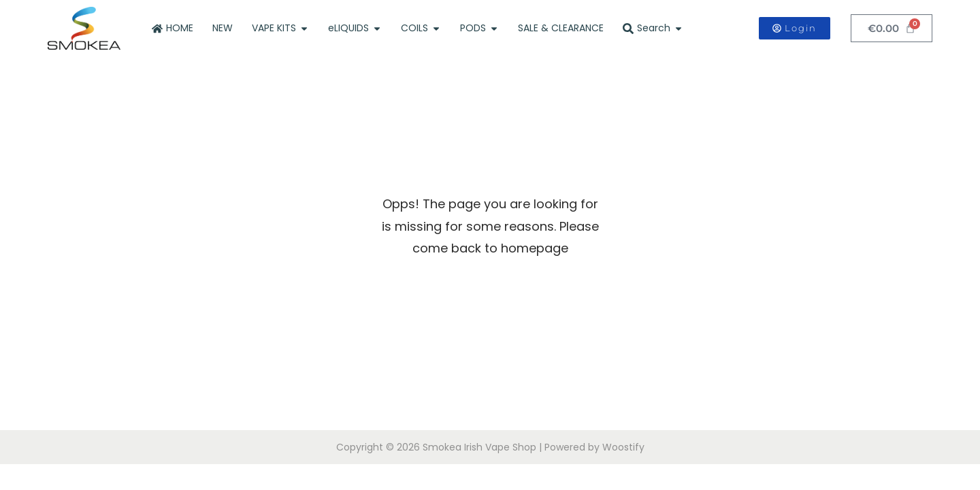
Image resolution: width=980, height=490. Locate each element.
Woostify (623, 447)
